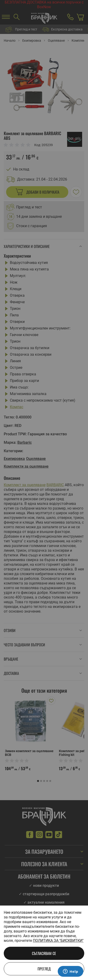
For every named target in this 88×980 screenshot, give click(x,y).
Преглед (44, 969)
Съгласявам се (44, 953)
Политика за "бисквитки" (58, 941)
